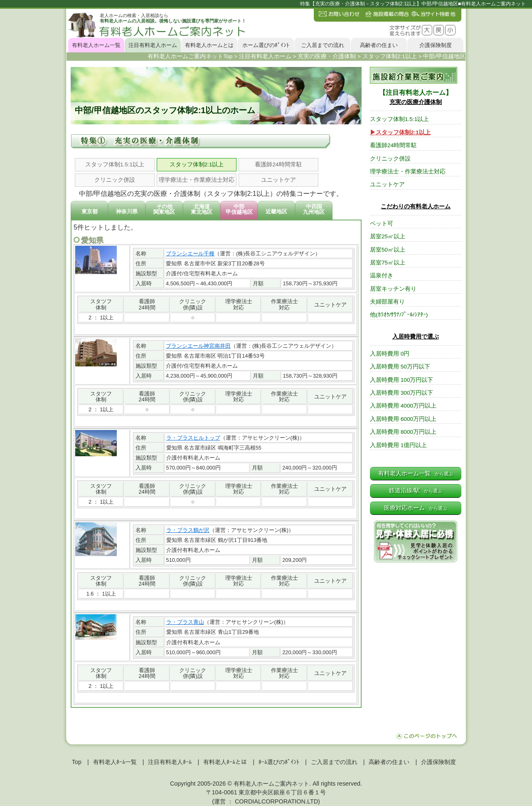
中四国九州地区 (314, 209)
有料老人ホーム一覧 (96, 45)
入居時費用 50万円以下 (400, 367)
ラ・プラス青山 (185, 622)
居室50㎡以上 (388, 250)
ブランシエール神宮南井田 (198, 346)
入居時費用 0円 (390, 354)
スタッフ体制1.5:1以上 (115, 164)
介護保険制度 (436, 45)
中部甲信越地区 (239, 209)
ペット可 (382, 224)
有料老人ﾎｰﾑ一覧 (115, 762)
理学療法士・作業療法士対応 (197, 180)
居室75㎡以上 (388, 263)
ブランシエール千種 (190, 253)
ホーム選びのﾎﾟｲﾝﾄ (266, 45)
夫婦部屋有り (387, 302)
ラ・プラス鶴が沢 (188, 530)
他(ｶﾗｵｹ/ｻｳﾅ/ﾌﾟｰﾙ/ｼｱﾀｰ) (399, 315)
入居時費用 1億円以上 (398, 445)
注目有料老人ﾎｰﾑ (170, 762)
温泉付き (382, 276)
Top (77, 762)
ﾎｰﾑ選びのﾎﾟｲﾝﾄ (279, 762)
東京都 (90, 211)
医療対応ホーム (416, 508)
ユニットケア (278, 180)
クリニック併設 (115, 180)
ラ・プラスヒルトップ (193, 438)
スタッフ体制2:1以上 (197, 164)
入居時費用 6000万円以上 (403, 419)
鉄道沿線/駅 (416, 491)
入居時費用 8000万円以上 (403, 432)
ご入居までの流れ (323, 45)
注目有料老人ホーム (153, 45)
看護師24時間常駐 (278, 164)
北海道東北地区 (202, 209)
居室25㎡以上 (388, 236)
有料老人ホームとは (209, 45)
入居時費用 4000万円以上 (403, 406)
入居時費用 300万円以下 (401, 393)
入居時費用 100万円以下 (401, 380)
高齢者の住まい (379, 45)
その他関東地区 (164, 209)
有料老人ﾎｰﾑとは (225, 762)
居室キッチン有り (393, 289)
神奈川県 (127, 211)
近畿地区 (276, 211)
